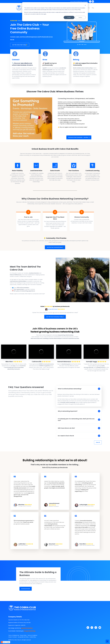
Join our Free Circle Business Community (79, 1)
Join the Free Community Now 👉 (55, 247)
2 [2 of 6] (79, 45)
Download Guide (26, 589)
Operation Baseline (27, 628)
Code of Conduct (13, 637)
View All (98, 442)
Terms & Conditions (32, 635)
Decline (80, 17)
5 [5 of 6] (84, 45)
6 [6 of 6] (86, 45)
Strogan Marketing (30, 631)
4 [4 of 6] (83, 45)
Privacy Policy (23, 635)
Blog (93, 8)
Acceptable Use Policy (23, 637)
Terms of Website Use (14, 635)
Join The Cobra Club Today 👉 (20, 45)
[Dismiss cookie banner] (85, 5)
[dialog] (55, 12)
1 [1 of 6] (78, 45)
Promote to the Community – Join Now (79, 137)
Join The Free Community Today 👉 (55, 317)
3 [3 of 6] (81, 45)
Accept (69, 17)
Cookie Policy (33, 637)
